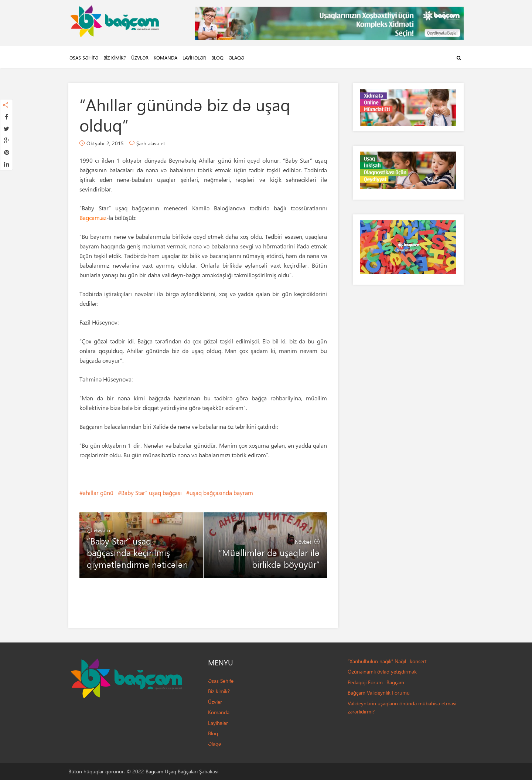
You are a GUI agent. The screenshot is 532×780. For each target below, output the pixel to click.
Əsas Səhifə (84, 57)
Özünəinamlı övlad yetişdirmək (382, 672)
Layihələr (194, 57)
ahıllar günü (98, 493)
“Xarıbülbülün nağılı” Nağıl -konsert (387, 661)
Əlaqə (236, 57)
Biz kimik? (115, 57)
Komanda (166, 57)
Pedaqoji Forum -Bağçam (376, 682)
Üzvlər (140, 57)
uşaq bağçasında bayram (221, 493)
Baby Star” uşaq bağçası (151, 493)
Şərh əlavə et (151, 143)
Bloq (217, 57)
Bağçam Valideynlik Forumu (379, 693)
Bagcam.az (93, 218)
